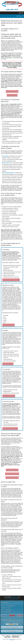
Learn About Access (12, 474)
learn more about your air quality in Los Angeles (12, 66)
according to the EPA (6, 44)
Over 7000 (5, 125)
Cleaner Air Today (9, 396)
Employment (8, 637)
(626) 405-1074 (12, 10)
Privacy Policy (16, 637)
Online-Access (9, 639)
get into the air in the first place (8, 75)
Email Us (8, 636)
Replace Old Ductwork (10, 428)
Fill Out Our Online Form (12, 599)
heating (8, 208)
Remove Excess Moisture (11, 280)
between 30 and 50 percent (7, 494)
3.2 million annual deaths (12, 138)
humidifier (14, 178)
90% (20, 121)
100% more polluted (7, 143)
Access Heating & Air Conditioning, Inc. (11, 54)
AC (13, 208)
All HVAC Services (12, 477)
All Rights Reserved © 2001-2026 (17, 639)
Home (3, 636)
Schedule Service (12, 91)
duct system (20, 109)
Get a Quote (7, 637)
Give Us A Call (12, 95)
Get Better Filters (8, 325)
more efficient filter (13, 543)
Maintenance (15, 637)
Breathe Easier (8, 364)
